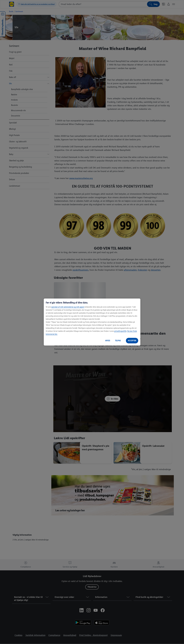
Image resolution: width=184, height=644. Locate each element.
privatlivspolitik (120, 331)
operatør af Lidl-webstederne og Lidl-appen (68, 307)
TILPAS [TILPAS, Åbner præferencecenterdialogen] (118, 341)
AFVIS (108, 341)
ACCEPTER (132, 341)
